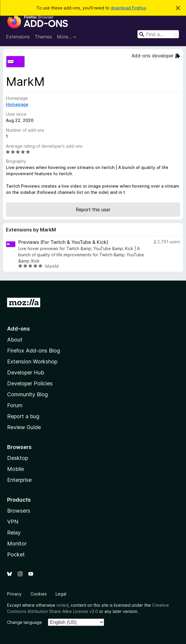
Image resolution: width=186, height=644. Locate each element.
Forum (15, 405)
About (15, 340)
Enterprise (19, 480)
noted (62, 605)
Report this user (93, 210)
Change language (25, 622)
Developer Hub (26, 372)
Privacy (14, 594)
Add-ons (18, 329)
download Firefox (128, 8)
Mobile (16, 469)
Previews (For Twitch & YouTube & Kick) (63, 242)
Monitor (17, 544)
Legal (61, 594)
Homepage (17, 104)
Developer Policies (30, 383)
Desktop (18, 458)
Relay (14, 533)
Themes (43, 37)
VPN (13, 522)
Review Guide (24, 427)
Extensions (18, 37)
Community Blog (28, 394)
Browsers (19, 511)
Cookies (39, 594)
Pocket (16, 554)
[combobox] (158, 34)
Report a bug (23, 416)
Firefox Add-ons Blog (34, 351)
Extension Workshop (32, 362)
